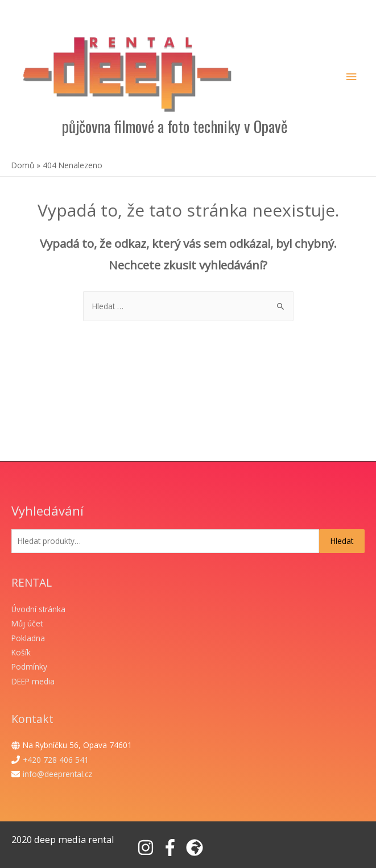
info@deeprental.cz (57, 774)
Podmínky (29, 666)
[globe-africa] (197, 848)
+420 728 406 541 (56, 760)
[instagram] (148, 848)
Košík (21, 652)
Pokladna (28, 638)
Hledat (342, 541)
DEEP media (33, 681)
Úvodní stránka (38, 609)
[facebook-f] (173, 848)
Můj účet (27, 623)
